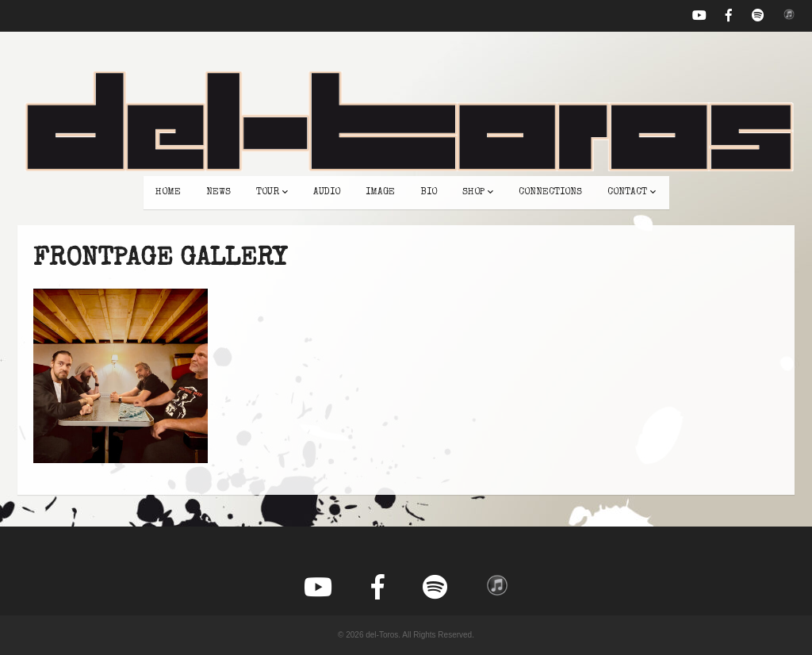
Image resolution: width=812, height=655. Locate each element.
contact (632, 193)
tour (272, 193)
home (168, 193)
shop (478, 193)
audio (327, 193)
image (380, 193)
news (218, 193)
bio (429, 193)
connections (550, 193)
